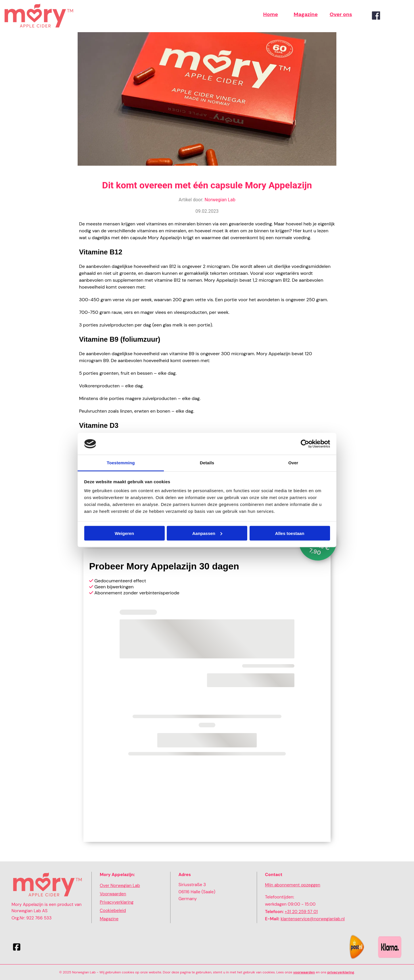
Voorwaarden (113, 894)
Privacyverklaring (117, 902)
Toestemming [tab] (121, 463)
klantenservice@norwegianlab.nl (313, 919)
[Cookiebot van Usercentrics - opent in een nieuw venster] (305, 444)
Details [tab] (207, 463)
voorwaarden (304, 972)
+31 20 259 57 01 (301, 912)
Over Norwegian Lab (120, 886)
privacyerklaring (341, 972)
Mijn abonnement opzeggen (293, 885)
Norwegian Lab (220, 200)
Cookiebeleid (113, 911)
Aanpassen (207, 533)
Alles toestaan (290, 533)
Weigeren (124, 533)
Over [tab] (293, 463)
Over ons (341, 14)
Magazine (306, 14)
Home (271, 14)
